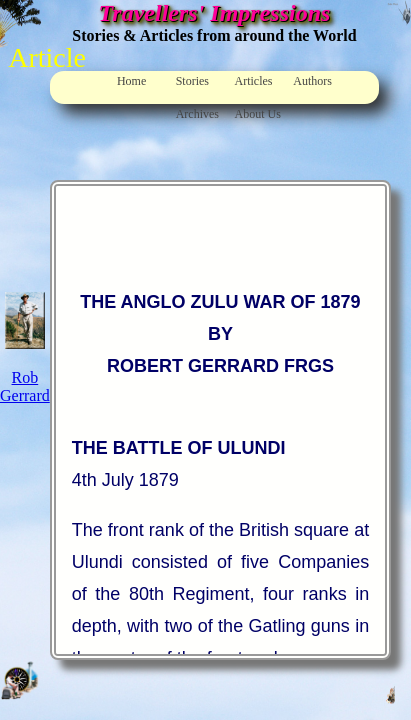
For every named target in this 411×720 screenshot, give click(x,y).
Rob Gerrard (25, 386)
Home (131, 81)
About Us (257, 114)
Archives (197, 114)
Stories (192, 81)
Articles (253, 81)
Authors (312, 81)
